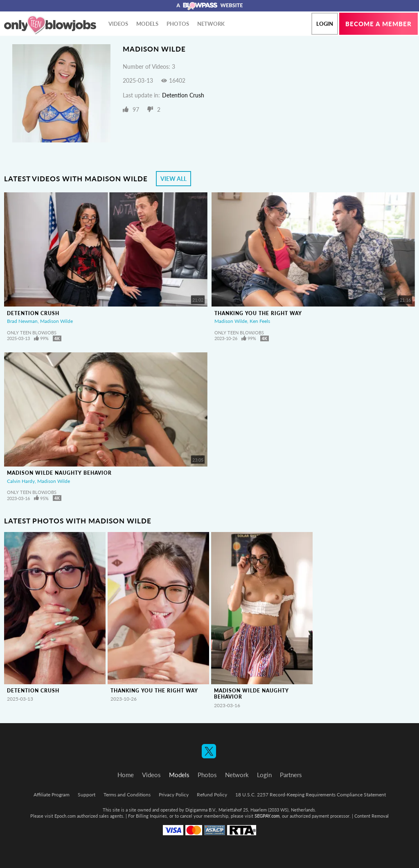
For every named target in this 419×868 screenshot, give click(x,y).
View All (173, 179)
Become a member (378, 24)
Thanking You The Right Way (258, 313)
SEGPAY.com (267, 816)
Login (325, 24)
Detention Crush (183, 95)
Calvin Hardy (21, 481)
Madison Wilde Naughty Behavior (59, 473)
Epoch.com (65, 816)
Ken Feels (260, 321)
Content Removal (372, 816)
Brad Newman (22, 321)
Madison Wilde (56, 321)
